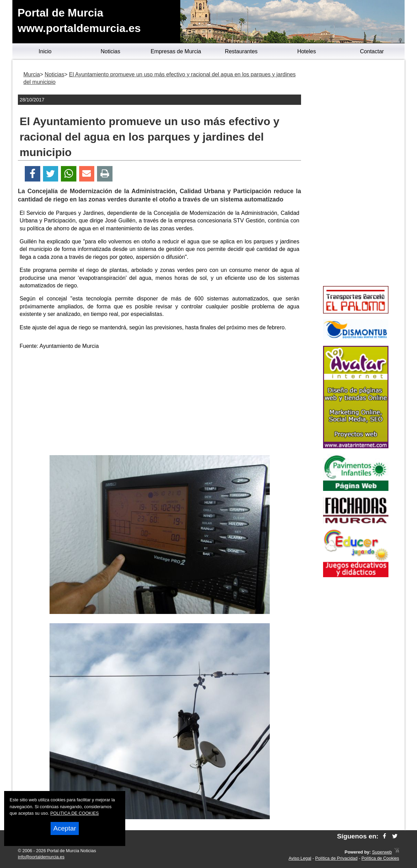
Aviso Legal (300, 858)
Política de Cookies (380, 858)
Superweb (382, 852)
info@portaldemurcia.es (41, 857)
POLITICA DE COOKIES (74, 813)
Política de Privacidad (336, 858)
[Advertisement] (160, 404)
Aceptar (65, 828)
